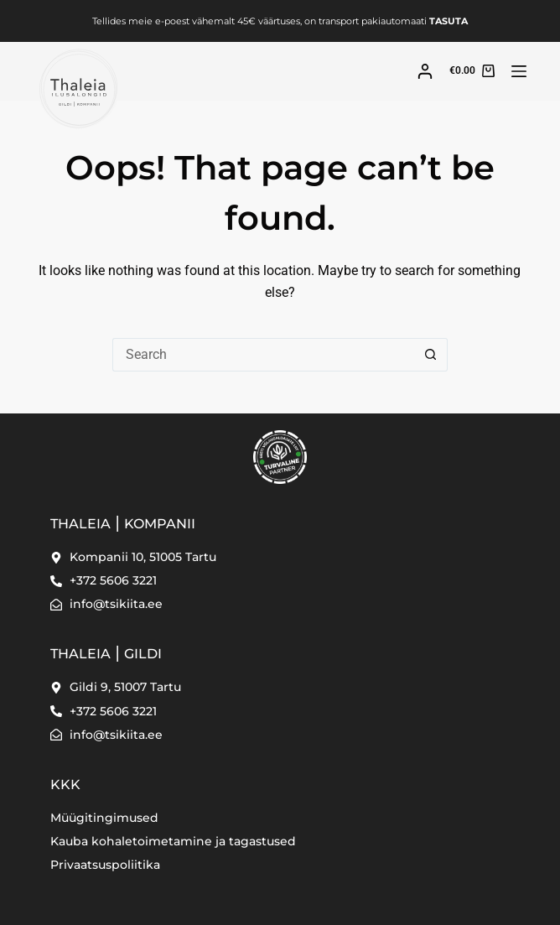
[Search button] (431, 355)
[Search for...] (263, 355)
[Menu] (519, 71)
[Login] (425, 71)
